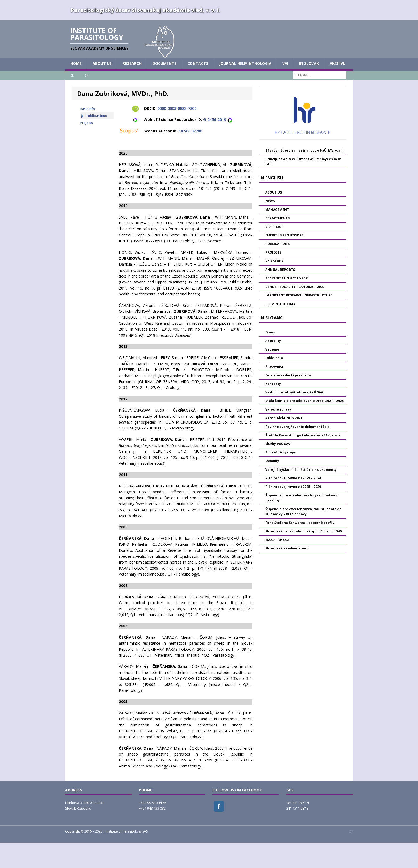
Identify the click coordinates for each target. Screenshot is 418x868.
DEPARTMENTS (277, 243)
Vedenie (272, 375)
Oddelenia (274, 383)
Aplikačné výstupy (281, 478)
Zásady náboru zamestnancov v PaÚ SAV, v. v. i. (305, 176)
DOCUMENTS (164, 89)
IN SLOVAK (309, 89)
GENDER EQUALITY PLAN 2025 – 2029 (295, 312)
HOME (76, 89)
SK (87, 100)
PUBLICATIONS (277, 269)
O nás (270, 357)
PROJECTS (273, 278)
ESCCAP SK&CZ (277, 565)
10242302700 (190, 156)
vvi (285, 89)
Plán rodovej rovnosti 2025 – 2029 (293, 512)
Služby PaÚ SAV (278, 469)
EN (72, 100)
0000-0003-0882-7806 (177, 134)
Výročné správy (278, 435)
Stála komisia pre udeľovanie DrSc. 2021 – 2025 (304, 426)
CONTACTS (198, 89)
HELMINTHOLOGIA (280, 329)
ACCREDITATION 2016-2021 (287, 304)
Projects (87, 148)
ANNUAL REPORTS (280, 295)
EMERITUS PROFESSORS (284, 261)
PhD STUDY (274, 286)
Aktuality (273, 366)
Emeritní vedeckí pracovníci (289, 400)
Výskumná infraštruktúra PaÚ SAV (294, 417)
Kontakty (273, 409)
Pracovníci (274, 392)
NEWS (270, 226)
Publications (96, 141)
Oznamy (272, 486)
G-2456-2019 (215, 145)
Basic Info (88, 134)
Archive (337, 89)
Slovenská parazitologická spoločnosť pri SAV (304, 556)
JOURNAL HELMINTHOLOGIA (245, 89)
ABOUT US (102, 89)
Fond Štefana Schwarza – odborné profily (300, 548)
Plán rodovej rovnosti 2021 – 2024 (293, 503)
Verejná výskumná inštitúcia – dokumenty (301, 495)
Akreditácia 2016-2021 (284, 443)
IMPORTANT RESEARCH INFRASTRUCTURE (299, 321)
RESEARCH (132, 89)
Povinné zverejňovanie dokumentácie (297, 452)
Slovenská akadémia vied (287, 574)
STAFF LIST (274, 252)
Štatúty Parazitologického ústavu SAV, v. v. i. (303, 460)
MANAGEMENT (277, 235)
